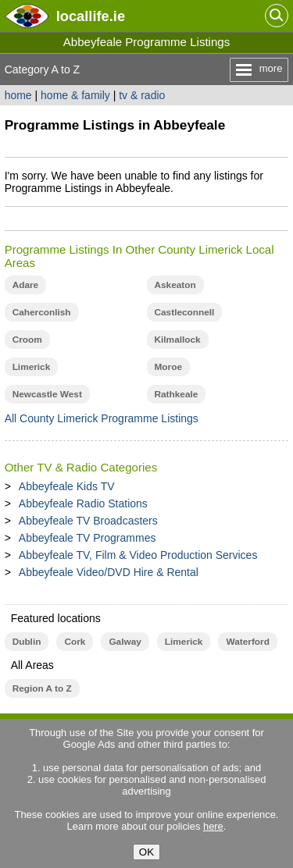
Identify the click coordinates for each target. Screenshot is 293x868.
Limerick (32, 367)
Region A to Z (42, 688)
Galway (125, 642)
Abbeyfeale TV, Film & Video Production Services (138, 555)
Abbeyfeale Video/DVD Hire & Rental (109, 572)
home (18, 95)
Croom (27, 340)
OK (146, 852)
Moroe (169, 367)
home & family (75, 95)
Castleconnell (185, 312)
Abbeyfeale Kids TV (67, 486)
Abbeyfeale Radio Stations (83, 503)
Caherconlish (42, 312)
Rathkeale (177, 394)
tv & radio (142, 95)
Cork (75, 642)
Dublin (27, 642)
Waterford (247, 642)
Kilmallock (178, 340)
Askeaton (175, 285)
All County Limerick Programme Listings (102, 418)
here (213, 826)
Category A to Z (43, 69)
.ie (91, 16)
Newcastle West (47, 394)
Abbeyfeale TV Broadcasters (88, 521)
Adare (26, 285)
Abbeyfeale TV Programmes (88, 538)
